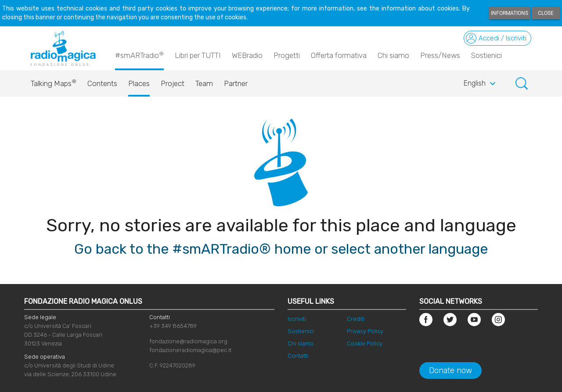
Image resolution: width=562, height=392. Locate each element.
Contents (102, 83)
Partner (236, 83)
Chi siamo (393, 55)
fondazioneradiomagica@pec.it (190, 350)
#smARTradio (139, 55)
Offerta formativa (339, 55)
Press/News (440, 55)
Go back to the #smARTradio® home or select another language (281, 249)
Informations (510, 13)
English (481, 84)
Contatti (298, 356)
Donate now (450, 370)
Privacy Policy (365, 331)
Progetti (287, 55)
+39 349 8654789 (173, 326)
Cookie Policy (365, 343)
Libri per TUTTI (198, 55)
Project (173, 83)
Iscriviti (297, 319)
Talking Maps (54, 81)
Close (546, 13)
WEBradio (247, 55)
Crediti (356, 319)
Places (139, 83)
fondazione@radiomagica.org (188, 341)
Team (204, 83)
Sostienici (486, 55)
